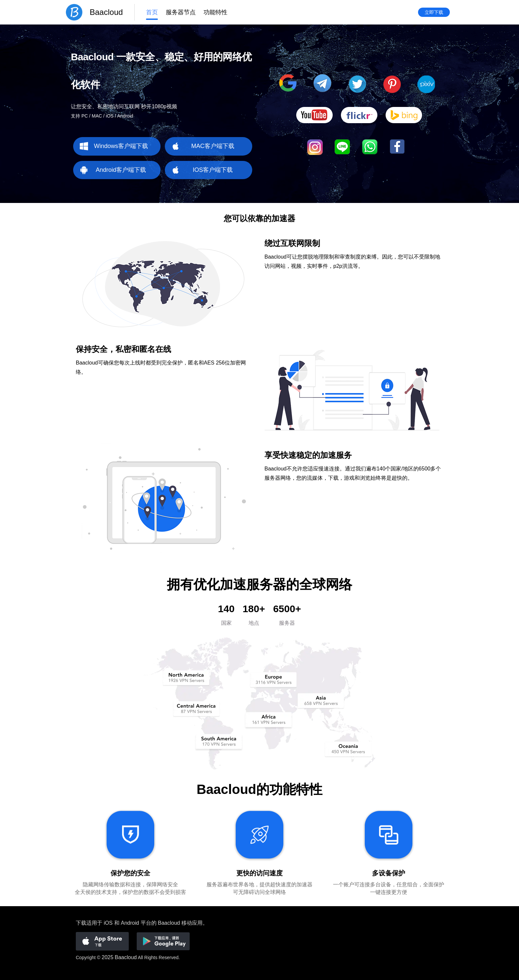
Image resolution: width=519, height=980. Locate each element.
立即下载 (434, 12)
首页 (152, 12)
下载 (81, 923)
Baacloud (126, 957)
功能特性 (215, 12)
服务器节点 (181, 12)
